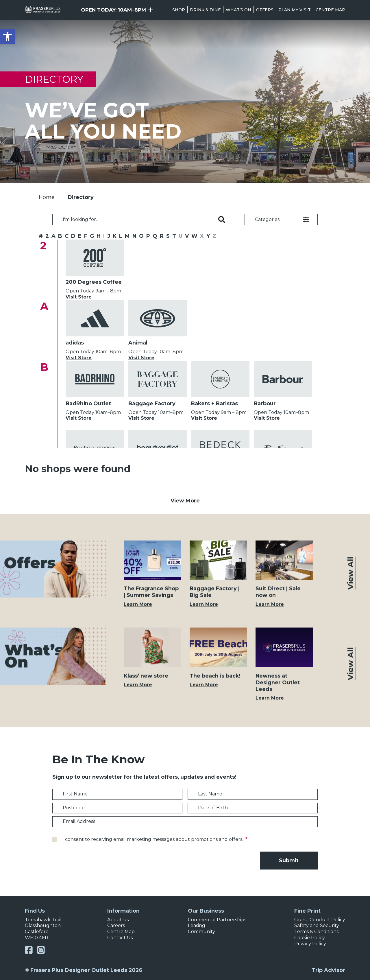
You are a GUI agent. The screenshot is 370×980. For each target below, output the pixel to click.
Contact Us (120, 938)
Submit (289, 860)
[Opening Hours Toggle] (117, 10)
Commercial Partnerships (217, 920)
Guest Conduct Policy (320, 920)
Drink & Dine (205, 10)
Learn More (138, 610)
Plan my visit (295, 10)
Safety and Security (317, 925)
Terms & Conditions (316, 932)
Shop (179, 10)
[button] (8, 36)
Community (201, 932)
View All (350, 579)
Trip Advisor (328, 970)
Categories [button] (267, 219)
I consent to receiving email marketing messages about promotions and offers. (155, 839)
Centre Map (330, 10)
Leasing (197, 925)
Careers (116, 925)
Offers (265, 10)
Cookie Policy (310, 938)
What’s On (238, 10)
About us (118, 920)
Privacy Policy (310, 944)
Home (47, 197)
